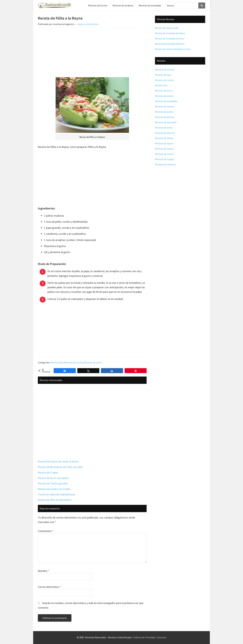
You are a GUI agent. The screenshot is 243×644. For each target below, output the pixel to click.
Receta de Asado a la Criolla (54, 489)
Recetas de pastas (165, 117)
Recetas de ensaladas (166, 101)
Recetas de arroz (164, 91)
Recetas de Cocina (74, 362)
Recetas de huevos (165, 106)
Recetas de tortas (164, 154)
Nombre (43, 571)
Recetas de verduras (165, 164)
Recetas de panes (164, 112)
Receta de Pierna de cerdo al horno (58, 461)
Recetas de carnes (164, 80)
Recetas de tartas (164, 149)
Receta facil (57, 362)
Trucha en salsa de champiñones (56, 494)
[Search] (202, 6)
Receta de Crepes (48, 472)
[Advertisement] (92, 53)
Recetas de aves (163, 75)
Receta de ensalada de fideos (170, 33)
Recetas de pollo (93, 362)
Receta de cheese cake (167, 28)
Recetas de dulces (164, 96)
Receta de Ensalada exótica (169, 38)
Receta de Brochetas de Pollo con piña (60, 467)
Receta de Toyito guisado (53, 483)
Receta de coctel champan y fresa (173, 49)
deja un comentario (88, 24)
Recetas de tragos (165, 159)
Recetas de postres (165, 133)
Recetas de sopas (164, 143)
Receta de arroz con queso (53, 478)
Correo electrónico (50, 587)
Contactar (161, 637)
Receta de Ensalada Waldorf (170, 44)
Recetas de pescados (166, 122)
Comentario (46, 531)
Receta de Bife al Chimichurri (55, 500)
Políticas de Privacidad (144, 637)
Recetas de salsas (164, 138)
